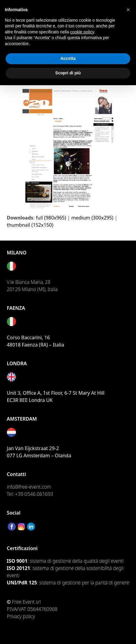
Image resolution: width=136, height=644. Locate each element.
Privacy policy (21, 616)
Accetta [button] (68, 58)
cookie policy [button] (82, 32)
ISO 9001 (17, 561)
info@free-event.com (29, 487)
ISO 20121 (19, 568)
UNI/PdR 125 (22, 583)
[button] (128, 10)
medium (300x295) (92, 218)
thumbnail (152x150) (30, 225)
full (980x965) (51, 218)
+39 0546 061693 (34, 494)
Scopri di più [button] (68, 73)
